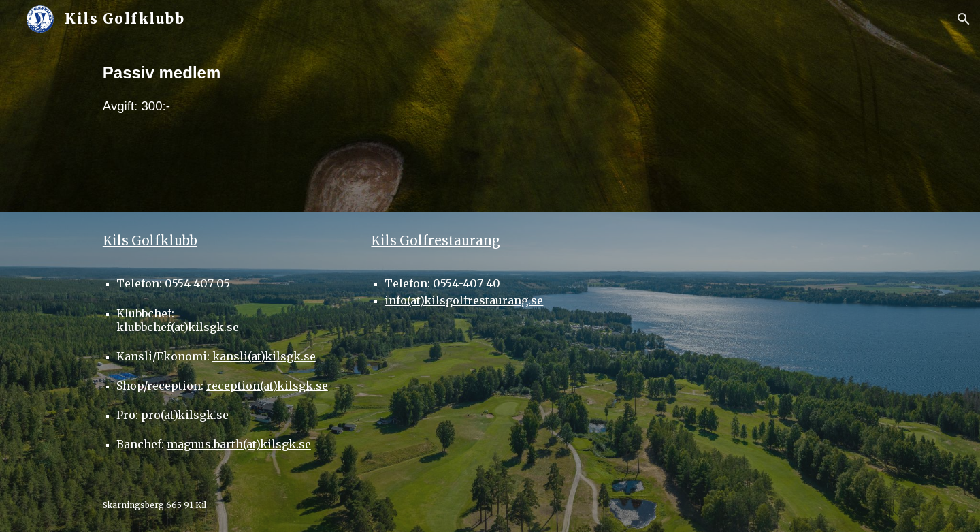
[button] (964, 19)
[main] (490, 125)
